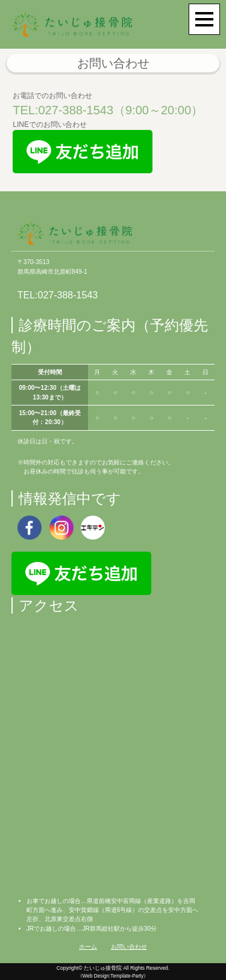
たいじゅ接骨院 (103, 968)
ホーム (88, 947)
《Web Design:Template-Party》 (113, 976)
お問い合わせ (129, 947)
